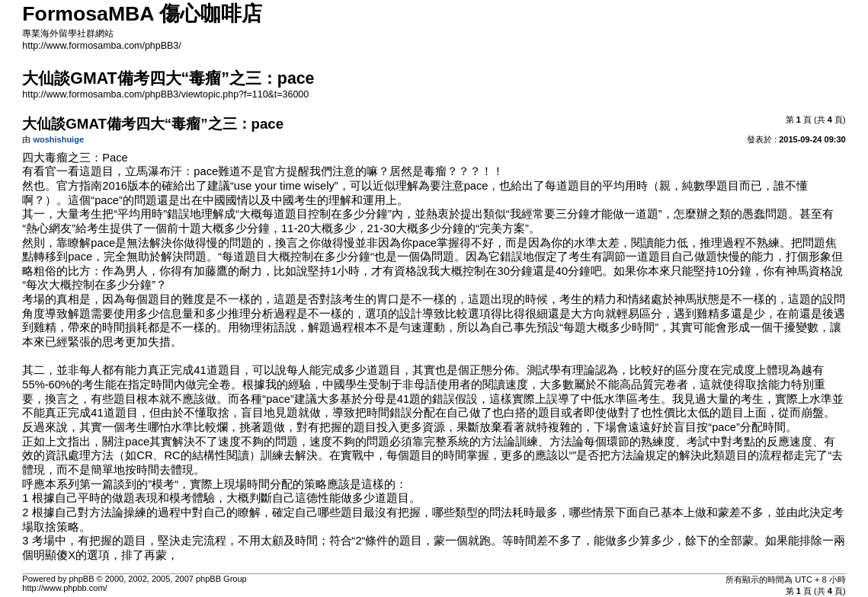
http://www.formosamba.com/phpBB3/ (101, 46)
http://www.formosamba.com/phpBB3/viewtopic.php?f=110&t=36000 (165, 94)
